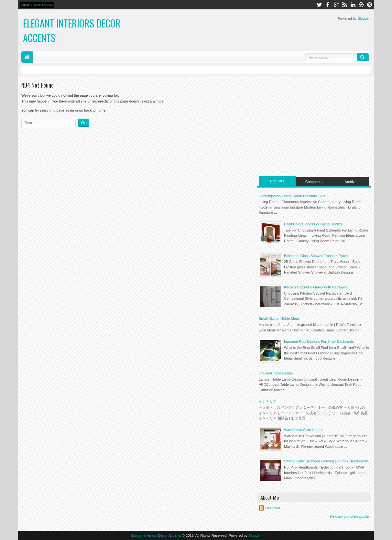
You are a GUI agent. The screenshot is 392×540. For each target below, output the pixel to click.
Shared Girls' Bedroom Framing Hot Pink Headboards (326, 461)
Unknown (273, 508)
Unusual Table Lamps (276, 373)
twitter (319, 5)
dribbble (361, 5)
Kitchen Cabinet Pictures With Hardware (316, 287)
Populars (277, 181)
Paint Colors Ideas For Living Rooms (313, 224)
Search (363, 57)
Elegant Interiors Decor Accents (156, 535)
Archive (351, 182)
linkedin (353, 5)
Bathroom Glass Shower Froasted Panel (316, 256)
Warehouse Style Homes (304, 430)
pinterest (370, 5)
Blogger (364, 18)
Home (27, 57)
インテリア (268, 401)
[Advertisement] (314, 126)
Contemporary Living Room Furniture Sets (292, 196)
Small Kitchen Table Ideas (279, 319)
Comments (314, 182)
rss (344, 5)
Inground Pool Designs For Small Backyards (319, 341)
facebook (328, 5)
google (336, 5)
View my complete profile (349, 516)
